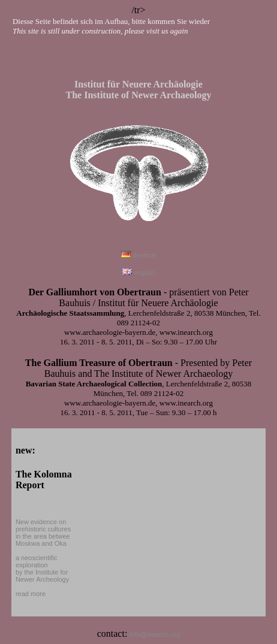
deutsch (138, 255)
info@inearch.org (155, 634)
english (138, 273)
